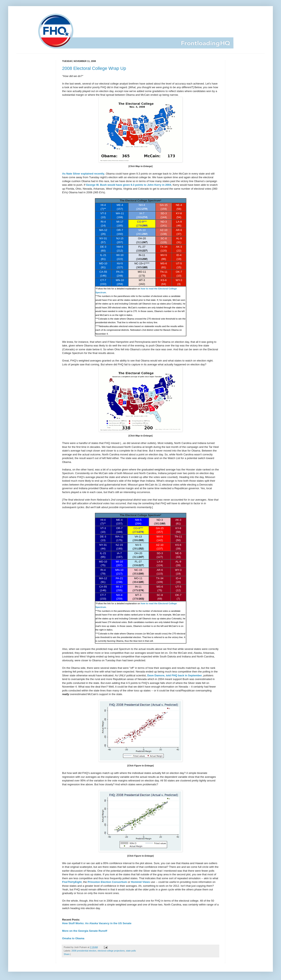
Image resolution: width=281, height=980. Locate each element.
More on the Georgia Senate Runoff (85, 931)
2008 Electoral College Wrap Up (94, 68)
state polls (131, 951)
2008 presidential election (84, 951)
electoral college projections (111, 951)
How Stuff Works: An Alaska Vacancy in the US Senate (97, 923)
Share (67, 954)
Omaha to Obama (73, 938)
